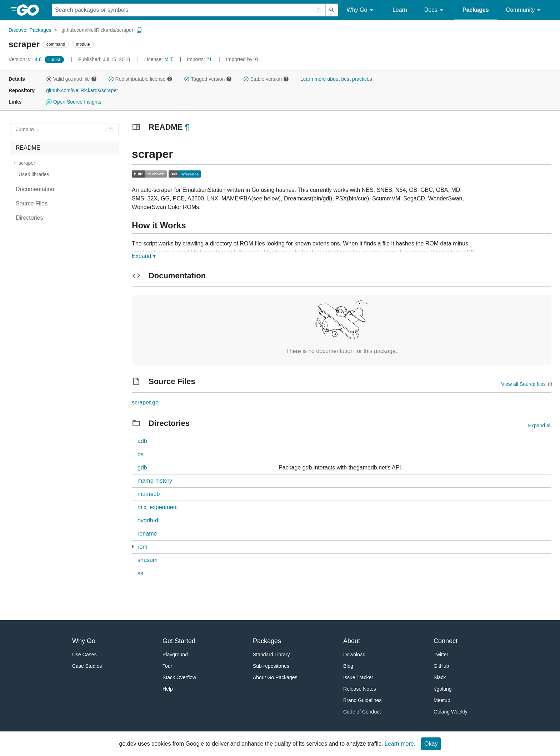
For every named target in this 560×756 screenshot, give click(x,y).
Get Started (179, 641)
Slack (440, 677)
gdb (142, 467)
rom (142, 547)
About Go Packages (275, 677)
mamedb (149, 494)
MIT (169, 59)
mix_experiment (158, 507)
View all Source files (523, 384)
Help (168, 689)
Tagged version (208, 79)
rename (147, 534)
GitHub (441, 666)
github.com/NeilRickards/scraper (97, 30)
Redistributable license (140, 79)
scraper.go (145, 402)
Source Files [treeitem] (32, 203)
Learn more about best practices (336, 79)
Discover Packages (30, 30)
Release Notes (360, 689)
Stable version (266, 79)
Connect (446, 641)
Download (354, 655)
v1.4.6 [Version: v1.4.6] (26, 59)
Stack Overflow (179, 677)
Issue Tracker (358, 677)
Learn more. (400, 744)
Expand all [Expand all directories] (540, 426)
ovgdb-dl (148, 520)
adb (142, 441)
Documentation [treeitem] (35, 189)
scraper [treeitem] (27, 163)
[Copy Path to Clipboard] (139, 30)
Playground (175, 655)
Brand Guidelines (362, 700)
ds (141, 454)
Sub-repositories (271, 666)
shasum (147, 560)
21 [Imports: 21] (200, 59)
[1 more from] (133, 546)
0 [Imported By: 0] (242, 59)
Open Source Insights (74, 102)
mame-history (155, 481)
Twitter (441, 655)
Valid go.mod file (71, 79)
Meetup (442, 700)
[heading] (30, 10)
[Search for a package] (189, 10)
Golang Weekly (451, 712)
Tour (167, 666)
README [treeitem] (28, 148)
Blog (348, 666)
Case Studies (87, 666)
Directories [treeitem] (29, 218)
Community (524, 10)
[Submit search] (332, 10)
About (352, 641)
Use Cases (84, 655)
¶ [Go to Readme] (187, 127)
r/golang (443, 689)
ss (140, 573)
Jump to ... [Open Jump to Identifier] (28, 129)
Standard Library (271, 655)
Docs (435, 10)
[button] (49, 79)
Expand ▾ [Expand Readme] (144, 256)
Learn (400, 10)
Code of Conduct (362, 712)
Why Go (361, 10)
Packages (476, 10)
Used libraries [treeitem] (34, 174)
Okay (431, 744)
